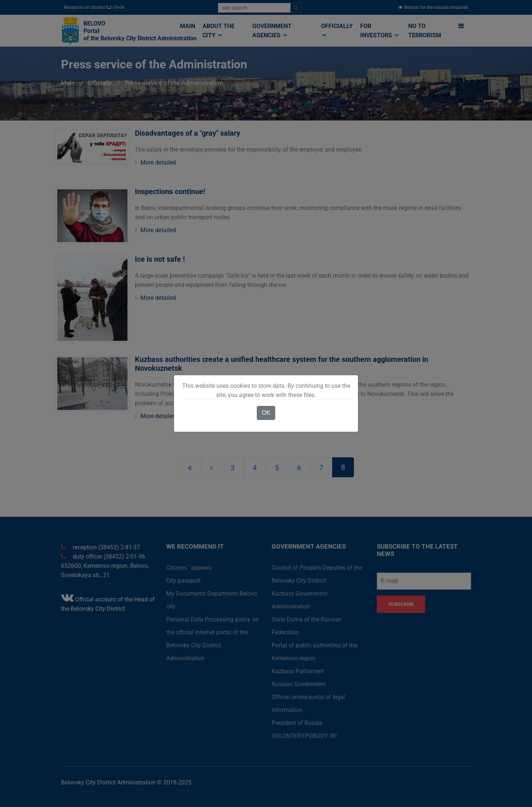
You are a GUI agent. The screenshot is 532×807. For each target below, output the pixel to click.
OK (266, 413)
